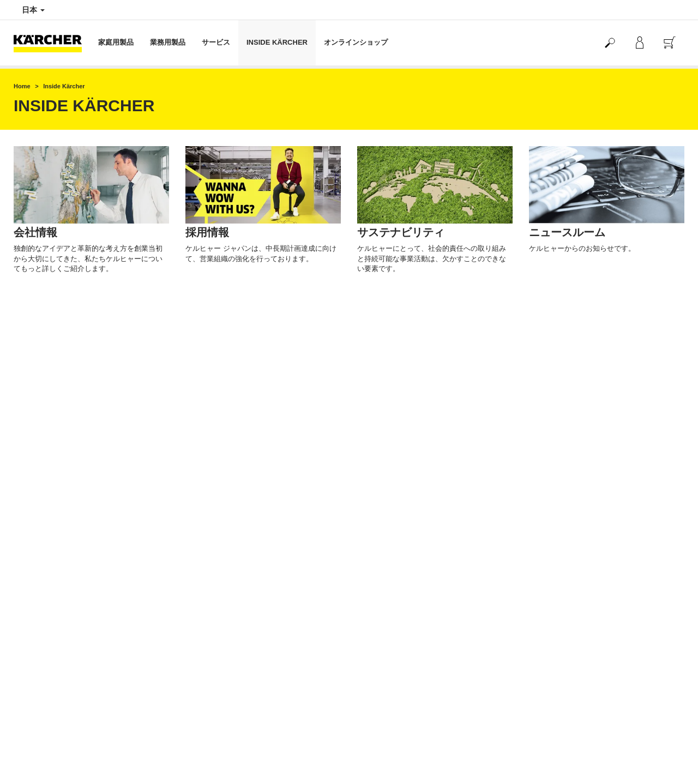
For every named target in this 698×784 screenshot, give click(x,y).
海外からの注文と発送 (46, 547)
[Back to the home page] (52, 43)
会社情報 (370, 672)
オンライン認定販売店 (390, 709)
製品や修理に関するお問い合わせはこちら (248, 672)
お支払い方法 (33, 519)
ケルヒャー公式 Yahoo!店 (394, 528)
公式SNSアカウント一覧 (565, 725)
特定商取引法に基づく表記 (53, 566)
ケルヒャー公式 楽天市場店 (397, 519)
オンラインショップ (356, 42)
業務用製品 (168, 42)
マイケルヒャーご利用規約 (53, 594)
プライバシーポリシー (390, 681)
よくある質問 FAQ (41, 622)
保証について (33, 575)
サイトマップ (377, 699)
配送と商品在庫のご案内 (50, 528)
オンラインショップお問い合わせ (63, 612)
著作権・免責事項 (383, 690)
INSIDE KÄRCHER (277, 42)
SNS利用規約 (549, 734)
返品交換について (40, 556)
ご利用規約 (30, 584)
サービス (216, 42)
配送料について (37, 538)
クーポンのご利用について (53, 603)
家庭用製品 (116, 42)
